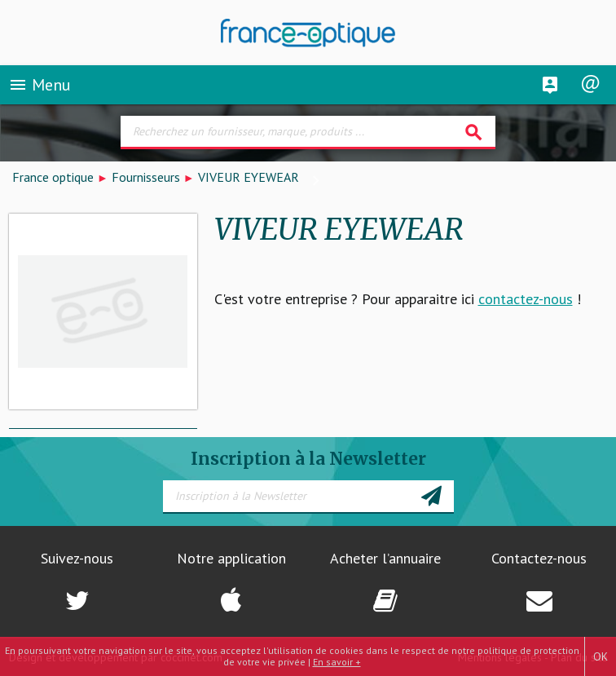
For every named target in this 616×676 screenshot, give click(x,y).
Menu (40, 85)
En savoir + (337, 662)
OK (601, 656)
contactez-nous (526, 299)
